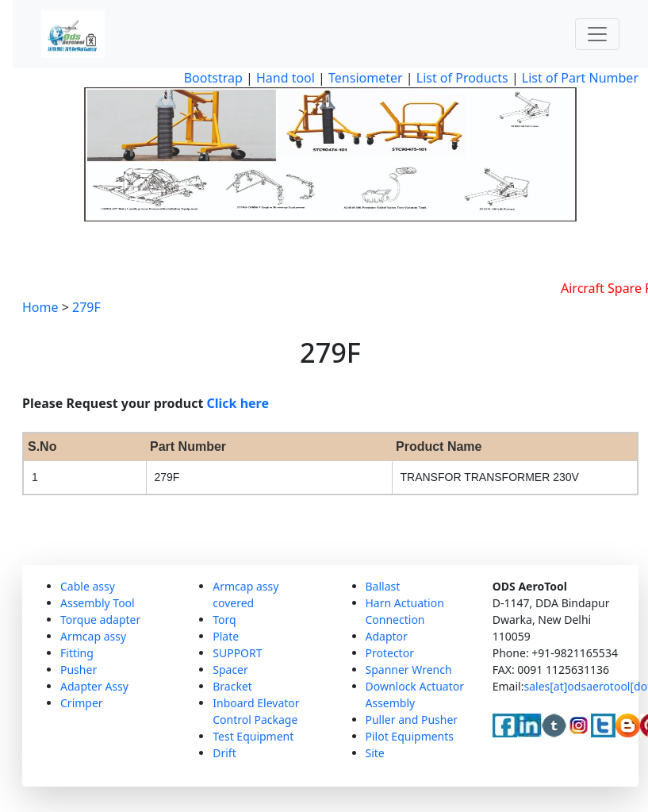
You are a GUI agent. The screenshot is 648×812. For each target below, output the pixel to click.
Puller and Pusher (412, 720)
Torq (224, 620)
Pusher (79, 670)
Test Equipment (253, 736)
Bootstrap (213, 78)
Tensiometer (364, 78)
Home (40, 307)
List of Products (461, 78)
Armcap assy (93, 636)
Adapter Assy (94, 686)
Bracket (232, 686)
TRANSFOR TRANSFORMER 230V (490, 477)
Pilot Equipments (410, 736)
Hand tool (286, 78)
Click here (238, 403)
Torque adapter (100, 620)
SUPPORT (237, 653)
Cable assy (88, 586)
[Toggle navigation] (597, 34)
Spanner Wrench (409, 670)
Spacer (230, 670)
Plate (226, 636)
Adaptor (387, 636)
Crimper (82, 703)
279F (86, 307)
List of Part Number (580, 78)
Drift (224, 753)
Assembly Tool (98, 603)
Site (375, 753)
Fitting (77, 653)
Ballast (383, 586)
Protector (390, 653)
